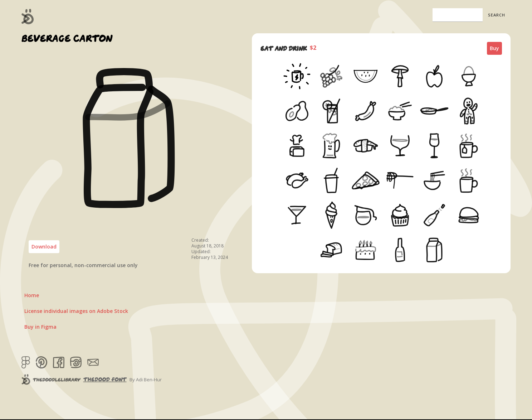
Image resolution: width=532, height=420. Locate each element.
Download (44, 247)
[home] (28, 16)
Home (32, 295)
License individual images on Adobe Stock (76, 311)
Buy (494, 48)
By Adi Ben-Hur (146, 380)
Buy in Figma (40, 327)
